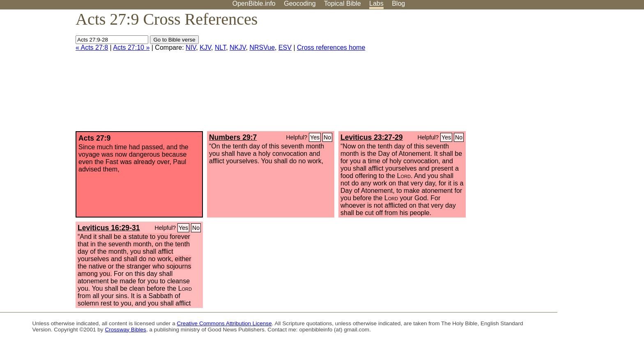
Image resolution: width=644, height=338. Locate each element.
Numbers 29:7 (233, 137)
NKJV (238, 47)
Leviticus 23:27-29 (372, 137)
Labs (376, 3)
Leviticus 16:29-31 (109, 228)
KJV (205, 47)
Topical (343, 3)
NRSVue (262, 47)
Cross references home (331, 47)
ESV (285, 47)
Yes (315, 137)
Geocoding (300, 3)
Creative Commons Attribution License (224, 323)
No (327, 137)
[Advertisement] (561, 74)
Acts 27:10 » (131, 47)
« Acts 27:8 (92, 47)
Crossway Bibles (125, 330)
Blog (398, 3)
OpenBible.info (254, 3)
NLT (220, 47)
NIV (191, 47)
